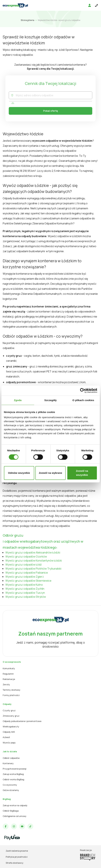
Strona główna (27, 20)
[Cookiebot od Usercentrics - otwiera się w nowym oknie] (82, 391)
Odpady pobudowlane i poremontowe (22, 721)
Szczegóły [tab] (50, 400)
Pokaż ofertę (50, 111)
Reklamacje (9, 679)
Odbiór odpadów (11, 758)
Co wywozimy (10, 785)
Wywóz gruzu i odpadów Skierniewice (28, 581)
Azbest (6, 737)
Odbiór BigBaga (11, 811)
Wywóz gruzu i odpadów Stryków (26, 597)
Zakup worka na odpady (15, 805)
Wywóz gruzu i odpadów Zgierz (25, 577)
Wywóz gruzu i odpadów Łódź (24, 565)
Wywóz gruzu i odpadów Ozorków (26, 557)
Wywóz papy (9, 743)
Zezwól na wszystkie (82, 473)
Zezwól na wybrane (50, 473)
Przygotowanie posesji (15, 769)
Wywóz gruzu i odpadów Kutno (24, 585)
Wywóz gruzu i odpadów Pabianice (27, 573)
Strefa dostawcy (15, 863)
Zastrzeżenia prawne (17, 851)
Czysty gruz (9, 710)
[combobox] (54, 95)
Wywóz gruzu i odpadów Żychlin (25, 589)
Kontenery (8, 763)
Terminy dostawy (12, 690)
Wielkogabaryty (11, 726)
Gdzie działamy (11, 790)
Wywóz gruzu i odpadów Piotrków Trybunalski (33, 569)
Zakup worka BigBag (13, 774)
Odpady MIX (9, 732)
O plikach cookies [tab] (83, 400)
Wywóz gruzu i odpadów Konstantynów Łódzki (34, 561)
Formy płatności (11, 695)
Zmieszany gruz (11, 716)
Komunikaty (9, 668)
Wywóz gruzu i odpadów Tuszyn (25, 593)
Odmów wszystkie (19, 473)
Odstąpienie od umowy (15, 816)
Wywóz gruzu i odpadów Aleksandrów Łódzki (33, 552)
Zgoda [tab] (18, 400)
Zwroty (6, 684)
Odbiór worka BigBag (13, 779)
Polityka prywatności (17, 857)
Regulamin (8, 674)
